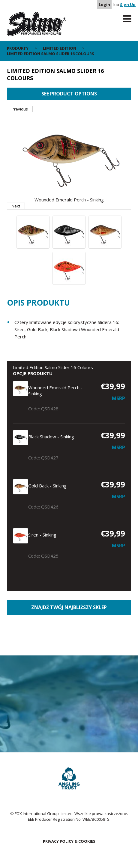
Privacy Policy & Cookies (69, 841)
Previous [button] (20, 109)
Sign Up (128, 5)
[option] (69, 157)
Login (104, 5)
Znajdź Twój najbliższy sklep (69, 607)
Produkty (18, 48)
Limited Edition (60, 48)
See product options (69, 94)
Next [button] (16, 206)
